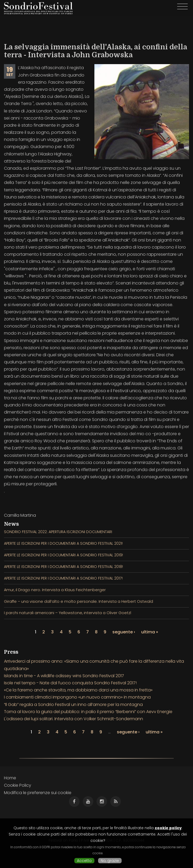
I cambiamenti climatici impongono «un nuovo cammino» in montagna (77, 697)
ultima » (150, 632)
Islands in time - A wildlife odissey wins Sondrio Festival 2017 (64, 676)
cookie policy (168, 828)
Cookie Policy (18, 785)
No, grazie (110, 861)
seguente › (124, 632)
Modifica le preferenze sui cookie (38, 793)
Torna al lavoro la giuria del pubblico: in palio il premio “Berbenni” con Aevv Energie (88, 712)
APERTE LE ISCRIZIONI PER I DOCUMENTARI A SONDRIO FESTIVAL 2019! (63, 555)
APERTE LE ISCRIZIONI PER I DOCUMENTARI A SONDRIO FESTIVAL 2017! (63, 578)
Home (10, 778)
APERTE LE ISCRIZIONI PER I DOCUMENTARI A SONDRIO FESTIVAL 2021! (63, 543)
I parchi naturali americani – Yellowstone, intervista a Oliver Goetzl (68, 613)
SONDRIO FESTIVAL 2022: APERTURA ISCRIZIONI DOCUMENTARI (58, 532)
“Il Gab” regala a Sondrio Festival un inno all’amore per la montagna (73, 705)
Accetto (84, 861)
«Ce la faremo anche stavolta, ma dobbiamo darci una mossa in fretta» (78, 690)
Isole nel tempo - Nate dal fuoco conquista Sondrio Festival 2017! (70, 683)
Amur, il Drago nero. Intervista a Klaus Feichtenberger (55, 590)
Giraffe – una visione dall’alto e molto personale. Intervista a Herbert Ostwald (79, 601)
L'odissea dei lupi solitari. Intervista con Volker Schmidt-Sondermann (73, 719)
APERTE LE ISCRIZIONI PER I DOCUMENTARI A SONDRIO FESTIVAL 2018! (63, 567)
